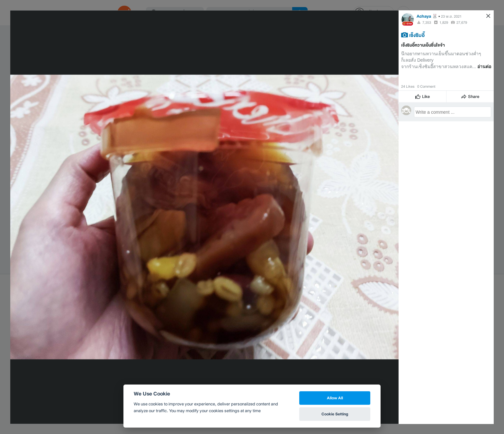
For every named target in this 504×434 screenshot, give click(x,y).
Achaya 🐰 (427, 16)
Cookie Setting (335, 414)
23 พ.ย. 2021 (451, 16)
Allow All (335, 398)
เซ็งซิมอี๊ (417, 35)
